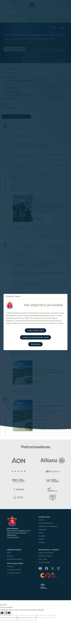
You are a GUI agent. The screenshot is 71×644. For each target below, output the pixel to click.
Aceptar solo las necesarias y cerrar (35, 337)
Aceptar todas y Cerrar (35, 330)
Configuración (35, 344)
